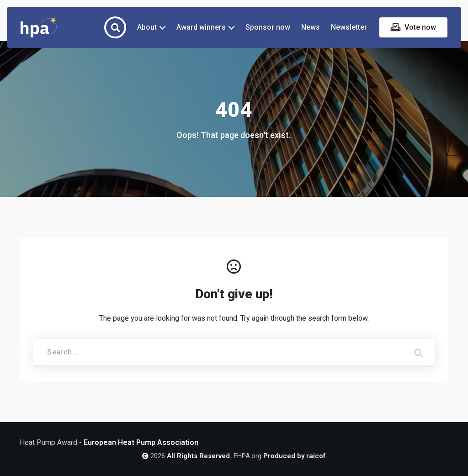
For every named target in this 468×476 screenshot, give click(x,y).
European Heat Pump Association (141, 442)
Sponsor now (268, 27)
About (147, 27)
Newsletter (349, 27)
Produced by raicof (294, 456)
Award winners (201, 27)
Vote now (419, 27)
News (311, 27)
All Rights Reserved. (199, 456)
